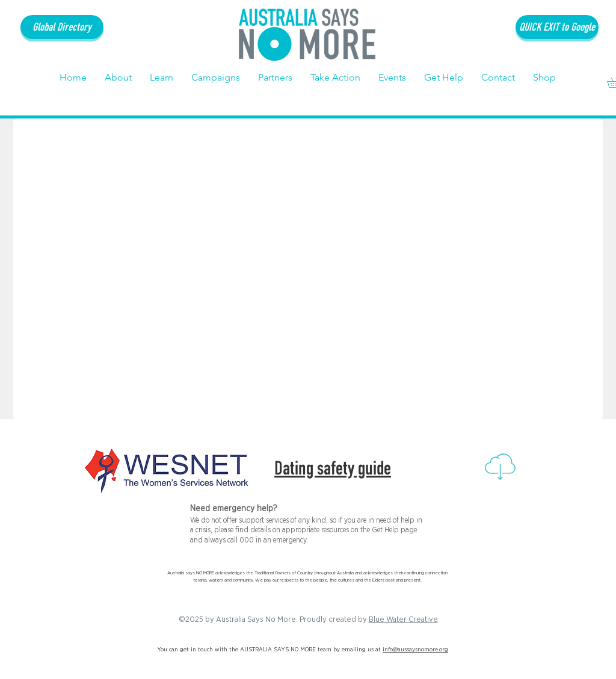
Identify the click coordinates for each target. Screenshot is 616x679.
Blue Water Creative (403, 620)
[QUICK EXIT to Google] (557, 27)
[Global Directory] (62, 27)
